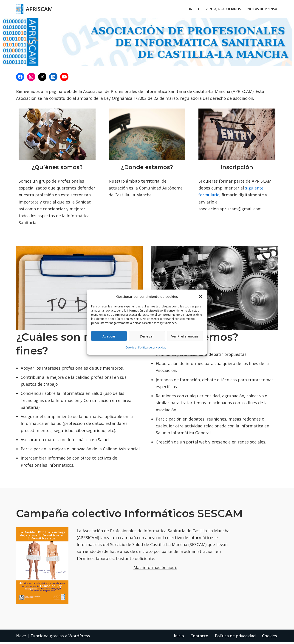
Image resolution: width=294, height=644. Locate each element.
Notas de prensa (262, 9)
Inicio (193, 9)
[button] (201, 296)
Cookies (131, 347)
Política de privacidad (152, 347)
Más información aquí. (155, 570)
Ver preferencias (185, 336)
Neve (21, 638)
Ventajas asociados (222, 9)
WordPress (79, 638)
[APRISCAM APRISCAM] (34, 9)
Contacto (199, 638)
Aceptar (109, 336)
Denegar (147, 336)
